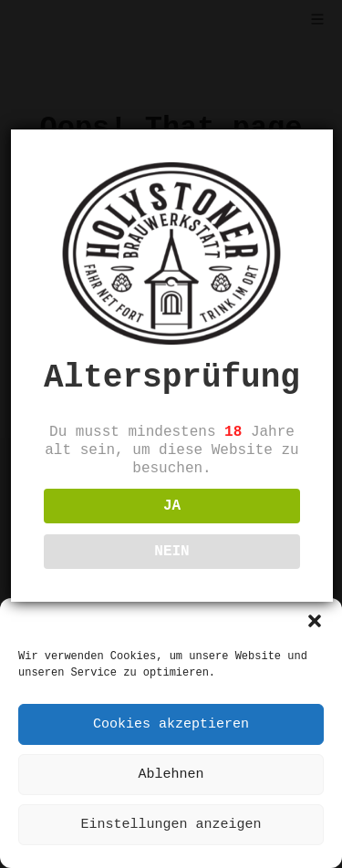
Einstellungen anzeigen (171, 825)
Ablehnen (171, 775)
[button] (315, 621)
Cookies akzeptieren (171, 724)
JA (172, 506)
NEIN (171, 552)
